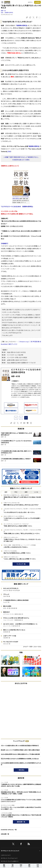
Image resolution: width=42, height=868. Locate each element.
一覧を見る (21, 770)
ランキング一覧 (21, 564)
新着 (4, 866)
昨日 (16, 492)
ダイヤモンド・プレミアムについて (9, 858)
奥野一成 (3, 11)
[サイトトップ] (7, 2)
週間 (26, 492)
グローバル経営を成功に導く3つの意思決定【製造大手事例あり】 (20, 746)
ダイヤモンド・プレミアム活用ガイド (10, 861)
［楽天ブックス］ (13, 344)
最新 (6, 492)
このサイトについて (6, 855)
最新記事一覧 (21, 822)
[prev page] (16, 418)
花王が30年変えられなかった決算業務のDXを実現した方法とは (20, 759)
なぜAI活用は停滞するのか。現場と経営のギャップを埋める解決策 (20, 754)
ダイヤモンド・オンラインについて (10, 851)
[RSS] (29, 844)
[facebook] (21, 844)
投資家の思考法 (9, 13)
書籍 (38, 866)
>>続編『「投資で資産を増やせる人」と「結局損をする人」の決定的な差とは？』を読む (21, 158)
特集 (29, 866)
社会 (2, 13)
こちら (9, 152)
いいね (36, 492)
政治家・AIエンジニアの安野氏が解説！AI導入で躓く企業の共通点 (20, 750)
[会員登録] (37, 2)
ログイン (30, 2)
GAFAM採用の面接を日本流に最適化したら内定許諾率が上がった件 (21, 764)
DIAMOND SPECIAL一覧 (9, 830)
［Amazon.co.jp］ (24, 342)
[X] (13, 844)
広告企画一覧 (5, 834)
